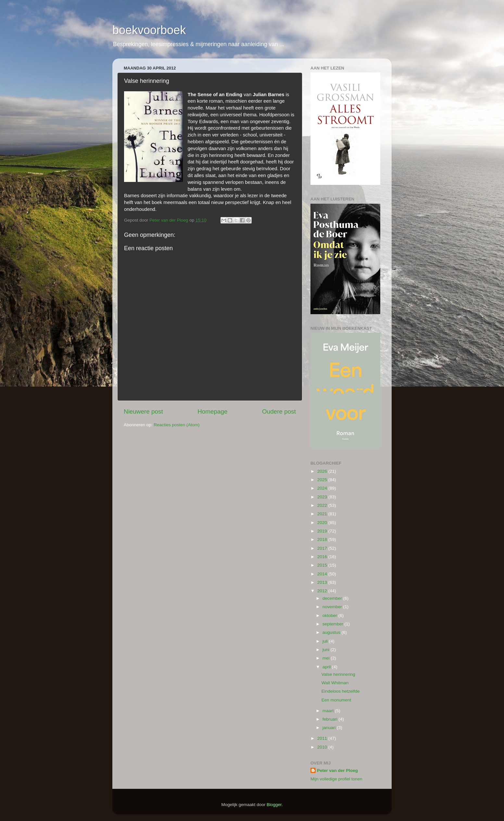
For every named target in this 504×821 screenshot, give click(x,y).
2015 (323, 565)
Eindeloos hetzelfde (341, 691)
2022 (323, 505)
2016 (323, 557)
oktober (330, 616)
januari (330, 728)
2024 (323, 488)
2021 (323, 514)
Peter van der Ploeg (337, 770)
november (333, 607)
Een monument (336, 700)
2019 (323, 531)
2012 (323, 591)
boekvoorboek (149, 30)
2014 (323, 574)
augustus (332, 632)
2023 (323, 497)
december (333, 598)
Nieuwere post (143, 411)
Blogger (274, 805)
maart (329, 711)
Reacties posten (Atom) (176, 425)
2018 (323, 539)
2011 (323, 738)
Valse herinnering (338, 674)
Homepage (212, 411)
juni (327, 650)
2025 (323, 480)
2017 (323, 548)
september (334, 624)
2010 (323, 747)
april (327, 667)
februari (331, 719)
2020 (323, 523)
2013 (323, 582)
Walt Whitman (335, 683)
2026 (323, 471)
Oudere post (279, 411)
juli (326, 641)
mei (327, 658)
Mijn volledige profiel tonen (336, 779)
